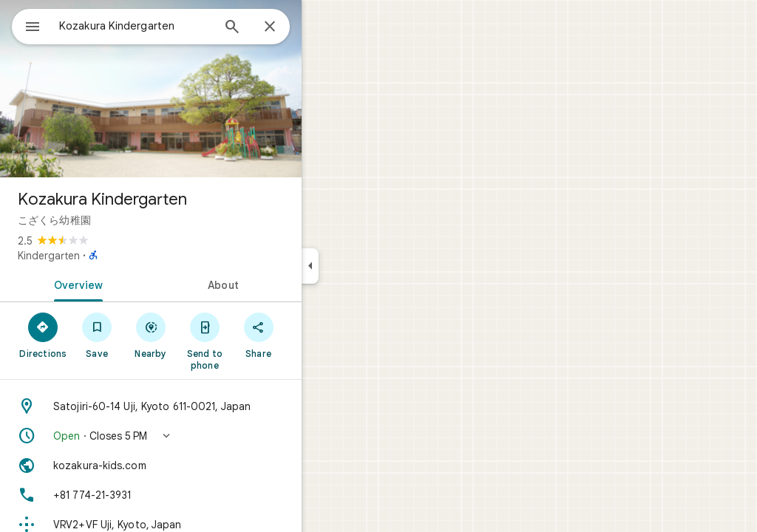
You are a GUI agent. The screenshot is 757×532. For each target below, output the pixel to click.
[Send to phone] (258, 341)
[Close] (323, 27)
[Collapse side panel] (363, 266)
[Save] (150, 335)
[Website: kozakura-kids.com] (204, 465)
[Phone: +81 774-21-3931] (204, 495)
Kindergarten (102, 256)
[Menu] (27, 25)
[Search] (285, 28)
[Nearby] (204, 335)
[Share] (312, 335)
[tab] (129, 284)
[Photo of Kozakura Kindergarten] (204, 89)
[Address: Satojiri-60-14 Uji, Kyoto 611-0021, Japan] (204, 406)
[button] (204, 436)
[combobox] (174, 26)
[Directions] (96, 335)
